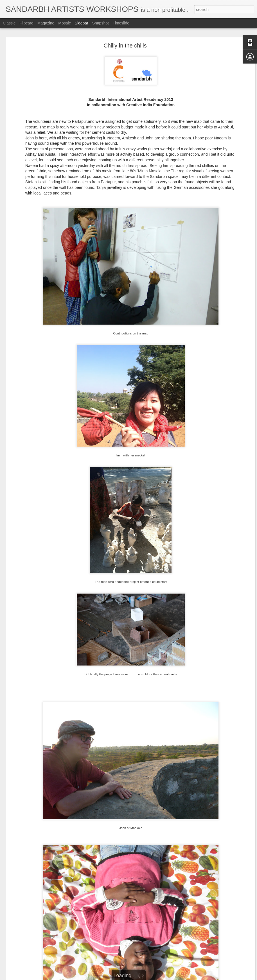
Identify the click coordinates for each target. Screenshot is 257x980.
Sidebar (82, 23)
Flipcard (26, 23)
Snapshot (101, 23)
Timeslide (121, 23)
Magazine (46, 23)
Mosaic (64, 23)
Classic (9, 23)
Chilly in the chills (125, 46)
